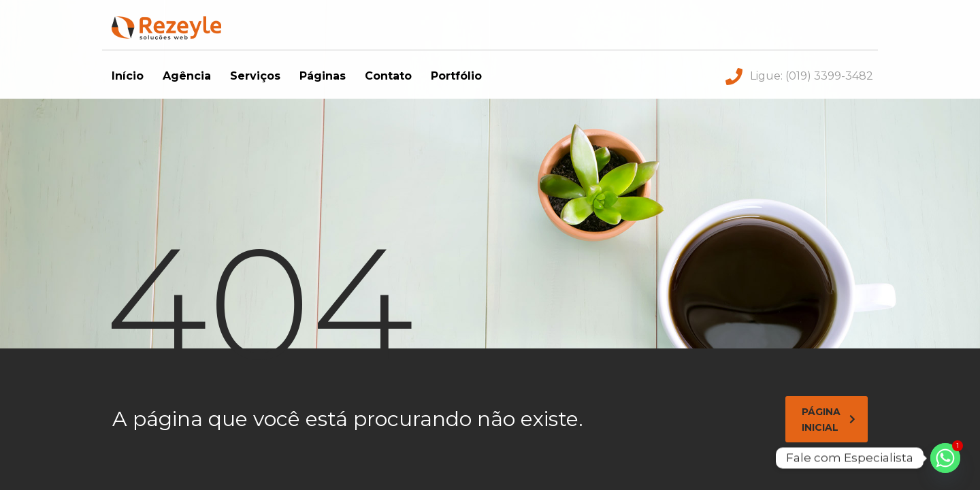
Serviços (255, 76)
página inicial (829, 420)
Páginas (323, 76)
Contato (388, 76)
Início (128, 76)
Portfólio (456, 76)
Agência (187, 76)
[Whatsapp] (945, 458)
